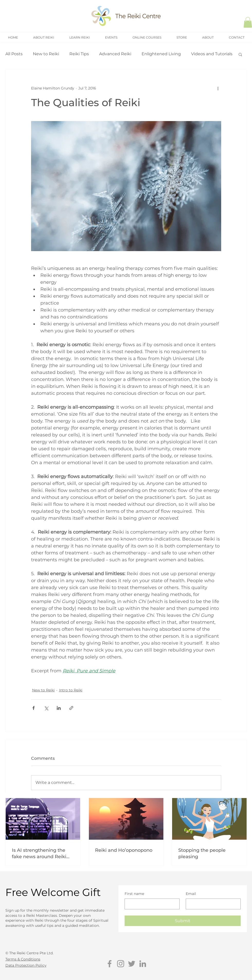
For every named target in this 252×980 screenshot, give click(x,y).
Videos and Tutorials (212, 54)
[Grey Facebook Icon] (110, 964)
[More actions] (218, 88)
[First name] (151, 904)
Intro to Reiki (71, 690)
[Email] (212, 904)
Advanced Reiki (115, 54)
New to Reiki (46, 54)
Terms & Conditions (23, 959)
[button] (240, 54)
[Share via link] (71, 708)
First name (134, 894)
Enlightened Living (161, 54)
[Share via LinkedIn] (59, 708)
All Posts (14, 54)
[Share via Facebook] (34, 708)
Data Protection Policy (26, 965)
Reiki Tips (79, 54)
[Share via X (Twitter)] (46, 708)
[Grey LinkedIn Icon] (143, 964)
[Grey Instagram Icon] (121, 964)
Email (191, 894)
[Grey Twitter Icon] (132, 964)
